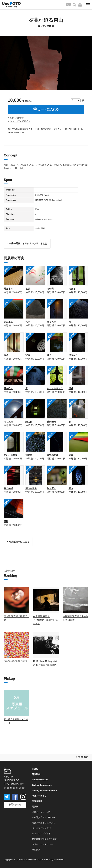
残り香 (41, 26)
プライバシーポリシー (42, 844)
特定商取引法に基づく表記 (44, 839)
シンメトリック (55, 388)
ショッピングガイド (20, 121)
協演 (28, 289)
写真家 (35, 807)
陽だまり (8, 289)
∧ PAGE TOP (82, 757)
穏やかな (73, 355)
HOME (35, 769)
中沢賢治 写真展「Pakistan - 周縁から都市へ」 (45, 620)
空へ (71, 488)
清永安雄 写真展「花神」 (16, 661)
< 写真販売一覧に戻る (18, 542)
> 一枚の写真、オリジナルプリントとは (27, 244)
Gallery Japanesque (42, 785)
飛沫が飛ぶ (31, 488)
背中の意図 (53, 455)
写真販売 (36, 774)
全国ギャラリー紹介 (41, 812)
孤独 (71, 388)
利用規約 (36, 850)
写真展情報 (37, 801)
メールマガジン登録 (41, 828)
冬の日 (50, 289)
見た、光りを (11, 455)
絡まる (72, 289)
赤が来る (8, 322)
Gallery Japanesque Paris (45, 791)
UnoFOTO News (40, 780)
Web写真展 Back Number (44, 817)
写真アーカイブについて (43, 823)
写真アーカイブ (39, 796)
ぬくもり (51, 322)
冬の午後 (8, 488)
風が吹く (8, 388)
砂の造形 (51, 422)
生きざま (51, 488)
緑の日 (29, 422)
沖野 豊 (50, 26)
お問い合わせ (17, 118)
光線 (71, 455)
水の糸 (29, 455)
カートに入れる (46, 109)
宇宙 (28, 355)
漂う (49, 355)
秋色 (6, 355)
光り (28, 322)
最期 (6, 521)
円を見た (8, 422)
